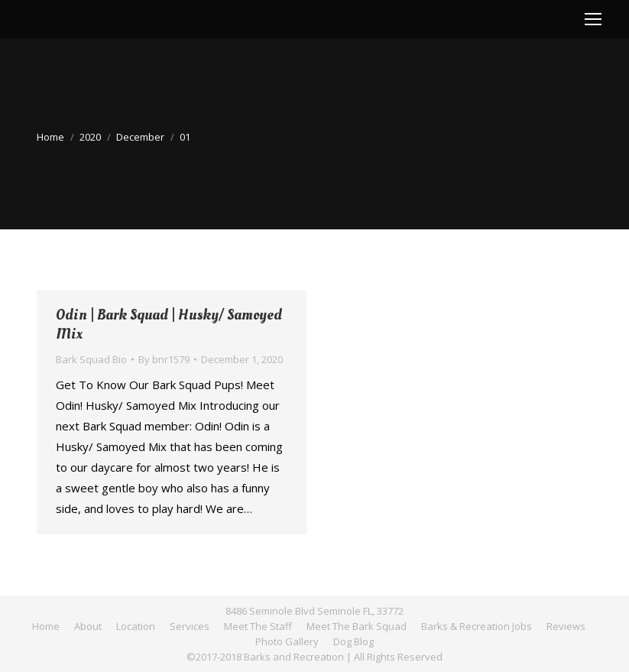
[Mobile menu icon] (593, 19)
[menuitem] (46, 626)
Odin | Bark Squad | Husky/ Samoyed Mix (169, 325)
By (164, 359)
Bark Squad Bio (91, 359)
